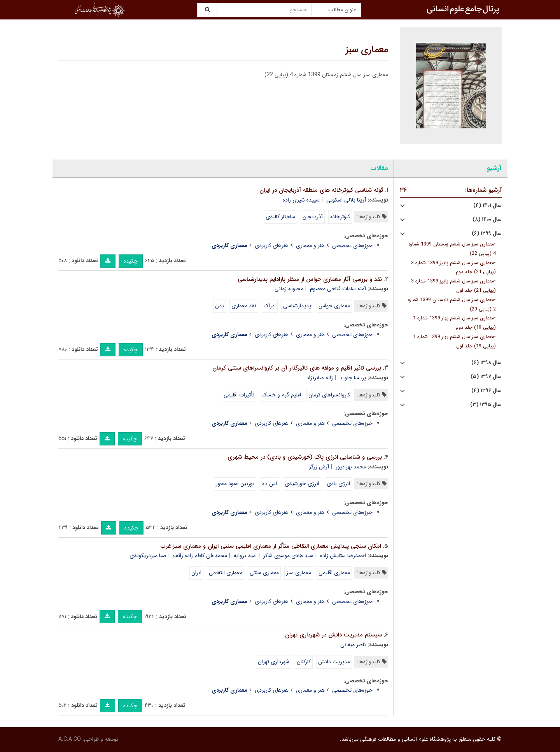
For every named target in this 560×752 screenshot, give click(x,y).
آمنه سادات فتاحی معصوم (338, 289)
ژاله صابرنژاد (320, 378)
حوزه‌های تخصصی (352, 245)
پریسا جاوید (353, 378)
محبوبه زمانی (289, 289)
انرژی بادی (338, 484)
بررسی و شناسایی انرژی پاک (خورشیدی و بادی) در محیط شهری (305, 457)
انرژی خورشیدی (302, 484)
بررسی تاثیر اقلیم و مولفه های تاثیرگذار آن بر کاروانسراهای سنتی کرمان (297, 368)
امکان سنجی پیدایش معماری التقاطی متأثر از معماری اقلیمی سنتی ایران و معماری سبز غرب (271, 546)
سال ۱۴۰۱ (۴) (487, 206)
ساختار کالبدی (280, 217)
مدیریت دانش (334, 662)
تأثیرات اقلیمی (239, 395)
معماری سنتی (264, 573)
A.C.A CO (70, 739)
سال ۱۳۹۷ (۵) (486, 377)
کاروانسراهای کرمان (329, 395)
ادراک (270, 306)
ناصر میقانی (353, 645)
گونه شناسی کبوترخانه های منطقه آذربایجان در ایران (321, 190)
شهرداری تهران (274, 662)
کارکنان (304, 662)
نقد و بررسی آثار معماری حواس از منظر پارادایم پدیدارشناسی (310, 279)
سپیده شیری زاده (301, 200)
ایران (196, 573)
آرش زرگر (319, 467)
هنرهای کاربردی (272, 245)
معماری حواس (334, 306)
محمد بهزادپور (351, 467)
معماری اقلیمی (334, 573)
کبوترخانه (340, 217)
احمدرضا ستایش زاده (343, 556)
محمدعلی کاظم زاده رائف (200, 556)
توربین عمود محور (235, 484)
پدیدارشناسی (297, 306)
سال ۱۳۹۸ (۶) (486, 363)
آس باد (269, 484)
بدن (220, 306)
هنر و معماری (310, 245)
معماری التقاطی (226, 573)
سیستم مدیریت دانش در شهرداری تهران (333, 635)
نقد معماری (244, 306)
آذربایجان (313, 217)
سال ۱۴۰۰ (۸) (487, 220)
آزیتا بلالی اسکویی (346, 200)
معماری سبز (367, 50)
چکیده (131, 261)
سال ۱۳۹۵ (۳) (486, 405)
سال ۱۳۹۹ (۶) (487, 234)
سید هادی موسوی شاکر (288, 556)
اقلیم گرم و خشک (281, 395)
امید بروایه (245, 556)
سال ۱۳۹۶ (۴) (486, 391)
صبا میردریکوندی (148, 556)
